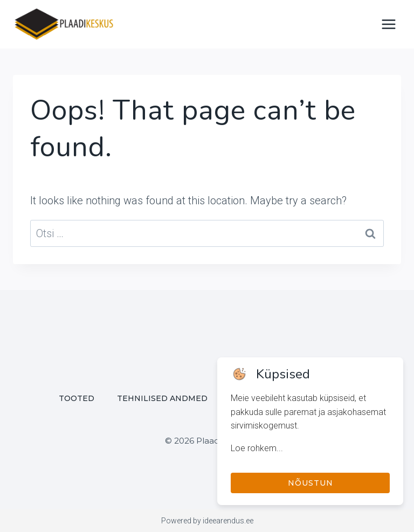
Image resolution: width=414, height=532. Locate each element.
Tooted (77, 398)
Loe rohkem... (257, 448)
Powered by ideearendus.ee (207, 521)
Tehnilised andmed (162, 398)
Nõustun (310, 483)
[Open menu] (388, 24)
